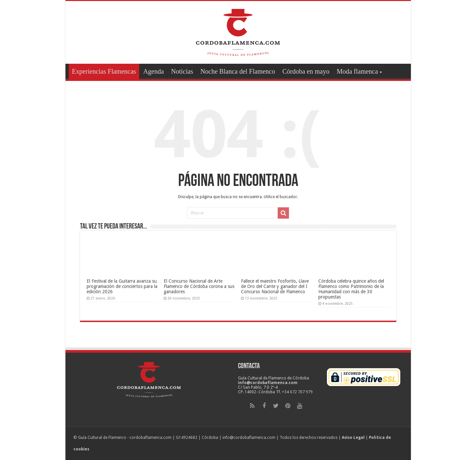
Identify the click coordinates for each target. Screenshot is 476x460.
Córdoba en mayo (306, 71)
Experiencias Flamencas (104, 71)
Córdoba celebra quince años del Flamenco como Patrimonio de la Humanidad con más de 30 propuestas (351, 289)
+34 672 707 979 (297, 392)
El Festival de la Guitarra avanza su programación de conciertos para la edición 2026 (122, 286)
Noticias (182, 71)
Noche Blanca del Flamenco (238, 71)
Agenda (153, 71)
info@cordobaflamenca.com (268, 383)
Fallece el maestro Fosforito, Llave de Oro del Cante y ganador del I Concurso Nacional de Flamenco (275, 286)
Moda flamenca (357, 71)
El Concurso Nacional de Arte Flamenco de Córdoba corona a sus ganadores (199, 286)
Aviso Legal (353, 438)
